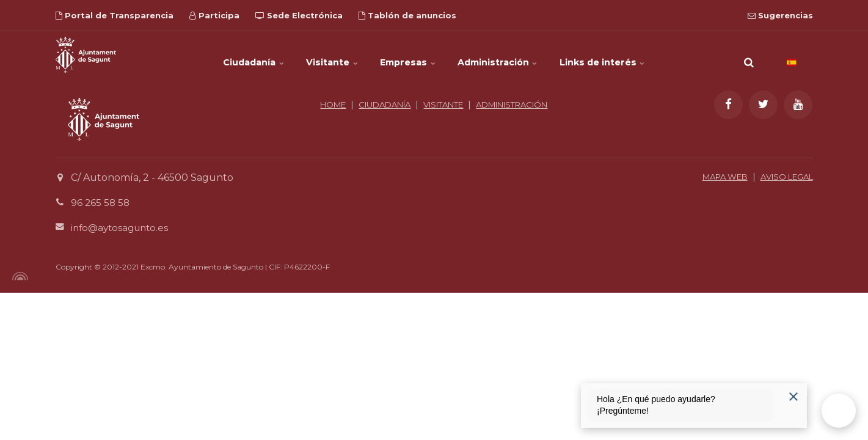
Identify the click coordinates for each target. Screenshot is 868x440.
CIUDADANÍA (420, 105)
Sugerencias (780, 15)
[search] (749, 55)
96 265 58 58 (101, 203)
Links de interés (629, 55)
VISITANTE (486, 105)
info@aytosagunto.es (122, 228)
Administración (512, 55)
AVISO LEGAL (783, 177)
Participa (214, 15)
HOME (363, 105)
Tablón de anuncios (407, 15)
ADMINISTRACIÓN (434, 118)
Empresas (409, 55)
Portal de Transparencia (115, 15)
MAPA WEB (714, 177)
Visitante (320, 55)
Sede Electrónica (299, 15)
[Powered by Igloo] (18, 276)
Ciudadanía (227, 55)
